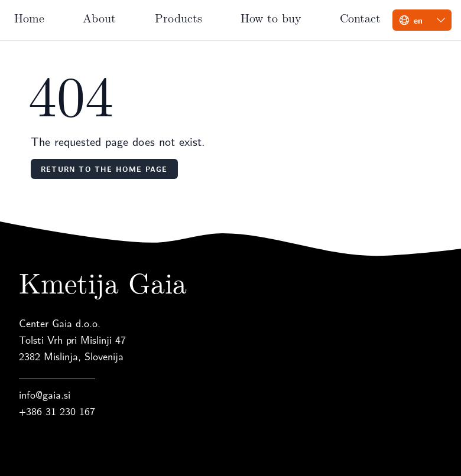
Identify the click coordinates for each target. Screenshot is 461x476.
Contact (360, 17)
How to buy (271, 17)
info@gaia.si (45, 394)
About (99, 17)
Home (29, 17)
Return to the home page (104, 169)
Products (178, 17)
